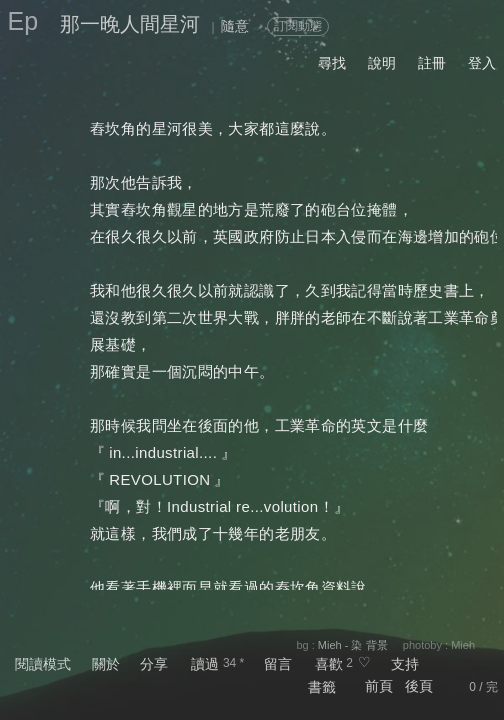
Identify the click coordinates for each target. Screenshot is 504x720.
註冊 (432, 63)
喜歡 (329, 664)
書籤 (322, 687)
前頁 (379, 686)
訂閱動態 (298, 26)
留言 (278, 664)
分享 (154, 664)
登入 (482, 63)
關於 (106, 664)
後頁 (419, 686)
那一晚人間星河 (130, 24)
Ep (23, 21)
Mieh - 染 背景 (353, 645)
